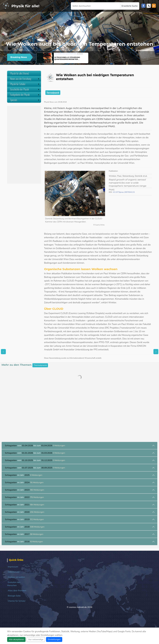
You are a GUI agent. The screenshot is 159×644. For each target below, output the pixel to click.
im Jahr (24, 475)
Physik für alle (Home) (20, 73)
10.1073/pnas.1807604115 (124, 192)
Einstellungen (54, 639)
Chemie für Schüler (17, 601)
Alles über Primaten (17, 591)
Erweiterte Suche (130, 6)
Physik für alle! (25, 6)
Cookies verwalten (16, 577)
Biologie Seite (14, 596)
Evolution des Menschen (14, 584)
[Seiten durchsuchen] (95, 6)
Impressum (13, 567)
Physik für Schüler (25, 84)
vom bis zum (35, 446)
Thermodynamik (53, 93)
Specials (25, 100)
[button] (145, 58)
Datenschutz (14, 572)
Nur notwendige (36, 639)
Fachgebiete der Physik (25, 95)
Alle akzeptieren (16, 639)
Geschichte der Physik (25, 89)
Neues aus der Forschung (25, 79)
